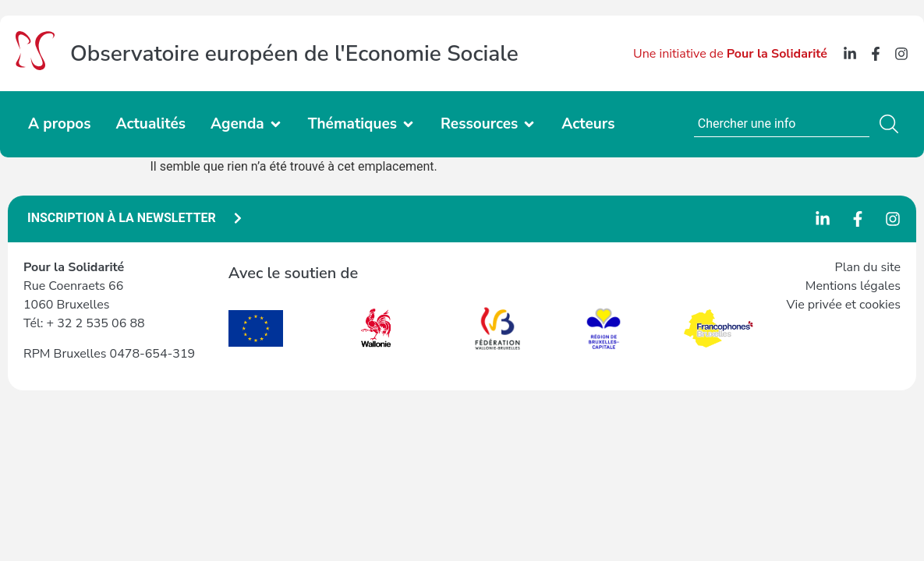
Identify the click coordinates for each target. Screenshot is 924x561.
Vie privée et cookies (843, 305)
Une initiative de (730, 54)
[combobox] (782, 124)
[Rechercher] (892, 124)
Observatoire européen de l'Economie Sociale (294, 54)
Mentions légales (853, 286)
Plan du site (868, 267)
